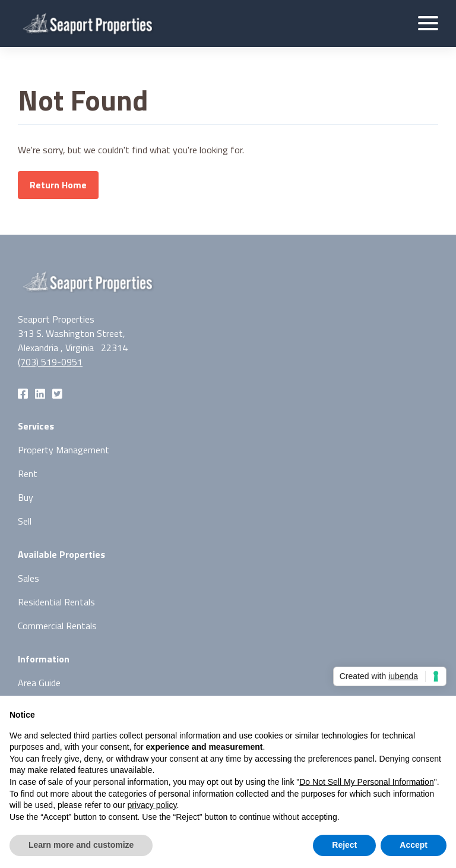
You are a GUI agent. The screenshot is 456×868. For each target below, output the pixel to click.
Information (44, 659)
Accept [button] (414, 845)
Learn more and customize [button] (81, 845)
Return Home (58, 185)
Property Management (64, 450)
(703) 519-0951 (50, 362)
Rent (28, 474)
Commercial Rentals (57, 626)
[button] (428, 23)
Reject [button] (344, 845)
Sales (28, 578)
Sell (25, 521)
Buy (26, 497)
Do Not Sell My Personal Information (366, 782)
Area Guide (39, 683)
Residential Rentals (56, 602)
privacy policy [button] (152, 805)
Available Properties (61, 554)
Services (36, 426)
